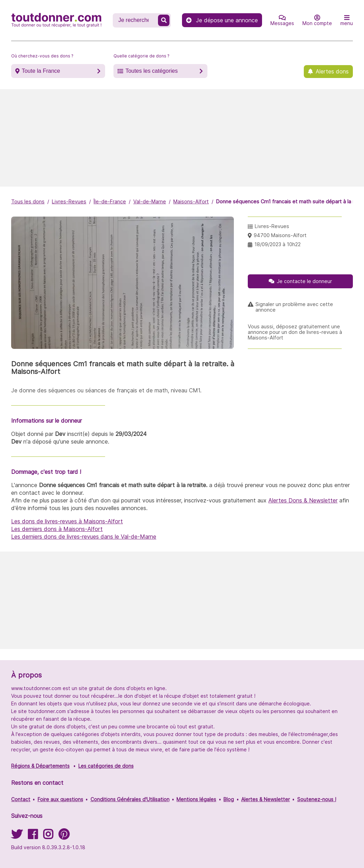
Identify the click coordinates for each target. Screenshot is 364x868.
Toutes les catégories (151, 71)
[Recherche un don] (136, 20)
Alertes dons (332, 71)
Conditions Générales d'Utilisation (130, 799)
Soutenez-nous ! (317, 799)
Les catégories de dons (106, 766)
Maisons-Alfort (191, 201)
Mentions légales (196, 799)
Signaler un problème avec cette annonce (294, 307)
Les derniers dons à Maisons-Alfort (57, 529)
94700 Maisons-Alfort (280, 235)
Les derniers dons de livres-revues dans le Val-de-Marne (84, 537)
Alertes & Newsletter (266, 799)
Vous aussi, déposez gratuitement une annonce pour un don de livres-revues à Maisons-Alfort (295, 332)
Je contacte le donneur (304, 281)
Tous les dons (28, 201)
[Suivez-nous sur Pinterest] (64, 836)
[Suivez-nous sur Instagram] (48, 836)
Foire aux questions (60, 799)
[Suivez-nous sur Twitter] (17, 836)
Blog (229, 799)
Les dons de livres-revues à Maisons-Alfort (67, 521)
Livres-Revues (69, 201)
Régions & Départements (40, 766)
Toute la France (41, 71)
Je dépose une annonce (222, 20)
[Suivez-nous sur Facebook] (33, 836)
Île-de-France (110, 201)
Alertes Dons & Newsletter (303, 500)
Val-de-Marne (150, 201)
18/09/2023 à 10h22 (278, 244)
